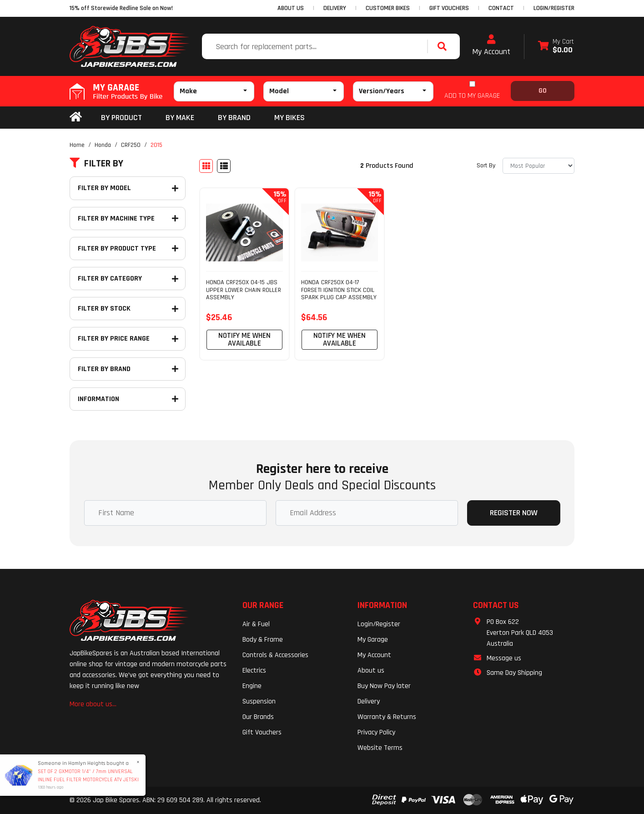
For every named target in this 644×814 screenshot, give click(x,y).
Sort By (486, 166)
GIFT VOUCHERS (449, 8)
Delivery (369, 701)
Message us (504, 658)
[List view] (224, 166)
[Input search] (316, 46)
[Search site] (444, 46)
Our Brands (258, 717)
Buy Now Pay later (384, 686)
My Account (491, 45)
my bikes (289, 118)
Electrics (254, 671)
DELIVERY (335, 8)
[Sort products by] (538, 166)
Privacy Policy (376, 732)
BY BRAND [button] (234, 118)
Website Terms (380, 748)
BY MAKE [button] (180, 118)
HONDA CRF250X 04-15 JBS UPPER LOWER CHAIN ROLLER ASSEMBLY (244, 290)
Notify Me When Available (244, 339)
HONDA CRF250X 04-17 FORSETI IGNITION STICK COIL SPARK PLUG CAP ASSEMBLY (339, 290)
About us (371, 671)
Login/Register (554, 8)
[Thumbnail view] (206, 166)
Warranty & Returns (387, 717)
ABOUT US (291, 8)
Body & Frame (263, 640)
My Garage (373, 640)
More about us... (93, 704)
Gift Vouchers (262, 732)
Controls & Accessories (275, 655)
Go (543, 91)
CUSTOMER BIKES (388, 8)
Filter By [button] (96, 164)
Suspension (259, 701)
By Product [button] (121, 118)
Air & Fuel (256, 624)
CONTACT (501, 8)
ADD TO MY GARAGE (472, 96)
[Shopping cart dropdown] (556, 47)
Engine (252, 686)
